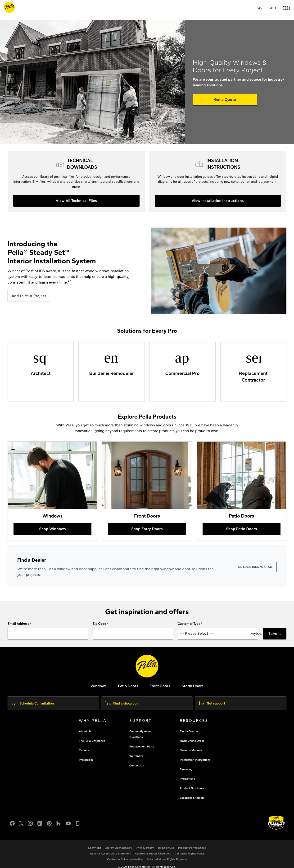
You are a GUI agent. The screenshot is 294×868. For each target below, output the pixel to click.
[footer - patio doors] (128, 686)
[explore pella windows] (99, 686)
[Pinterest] (49, 823)
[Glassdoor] (78, 823)
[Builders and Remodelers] (111, 372)
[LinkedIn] (40, 823)
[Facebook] (12, 823)
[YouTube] (68, 823)
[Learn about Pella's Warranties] (276, 823)
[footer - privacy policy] (145, 848)
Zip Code (99, 624)
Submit (275, 633)
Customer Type (189, 624)
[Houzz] (59, 823)
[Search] (259, 7)
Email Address (18, 624)
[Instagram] (30, 823)
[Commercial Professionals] (183, 372)
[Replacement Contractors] (253, 372)
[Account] (273, 7)
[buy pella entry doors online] (147, 491)
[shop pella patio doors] (242, 491)
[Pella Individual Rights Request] (167, 859)
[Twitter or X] (21, 823)
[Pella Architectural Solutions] (41, 372)
